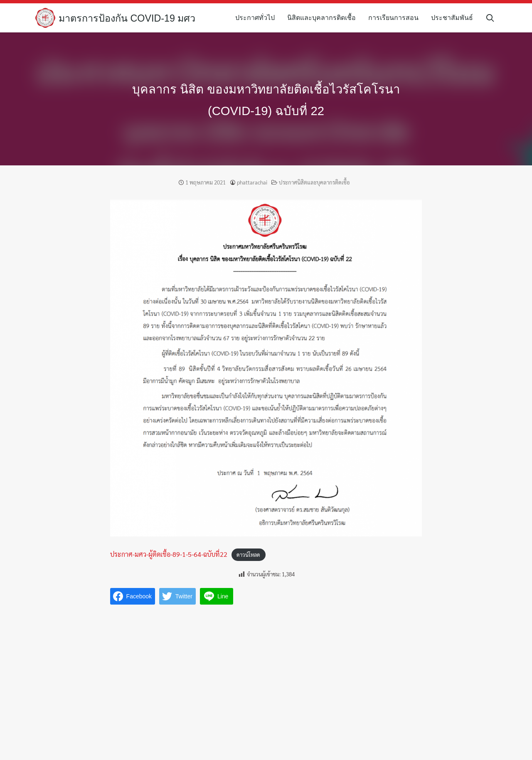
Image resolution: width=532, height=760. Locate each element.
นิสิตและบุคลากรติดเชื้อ (324, 18)
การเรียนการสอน (396, 18)
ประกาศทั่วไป (257, 18)
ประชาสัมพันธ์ (454, 18)
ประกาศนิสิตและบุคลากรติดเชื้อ (314, 182)
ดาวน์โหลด (248, 555)
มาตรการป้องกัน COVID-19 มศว (129, 18)
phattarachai (252, 182)
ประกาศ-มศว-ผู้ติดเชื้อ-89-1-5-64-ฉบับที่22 (169, 554)
